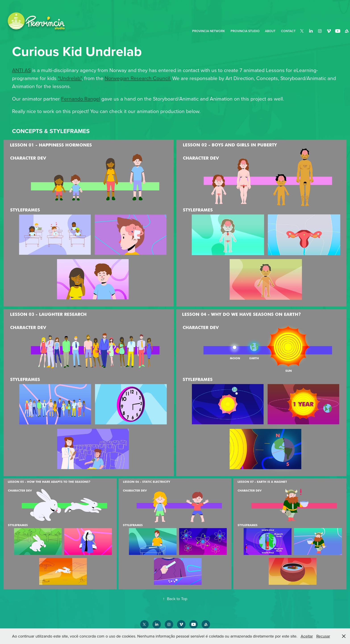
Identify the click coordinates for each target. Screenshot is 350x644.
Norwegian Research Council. (138, 78)
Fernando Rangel (81, 99)
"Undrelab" (70, 78)
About (270, 31)
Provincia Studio (245, 31)
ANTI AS (21, 70)
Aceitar (307, 636)
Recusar (323, 636)
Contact (288, 31)
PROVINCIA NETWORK (209, 31)
